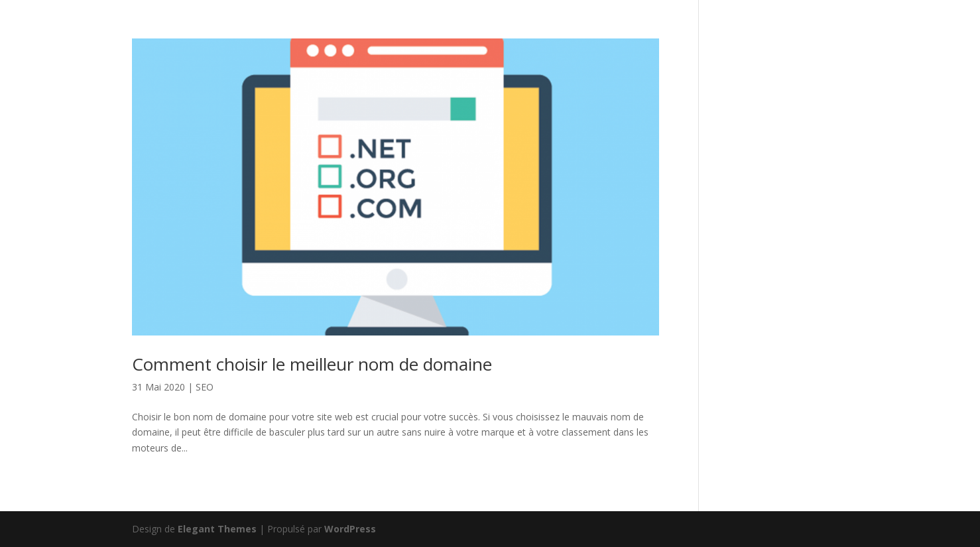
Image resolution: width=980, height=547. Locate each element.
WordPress (350, 529)
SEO (205, 387)
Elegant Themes (217, 529)
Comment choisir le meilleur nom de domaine (312, 364)
